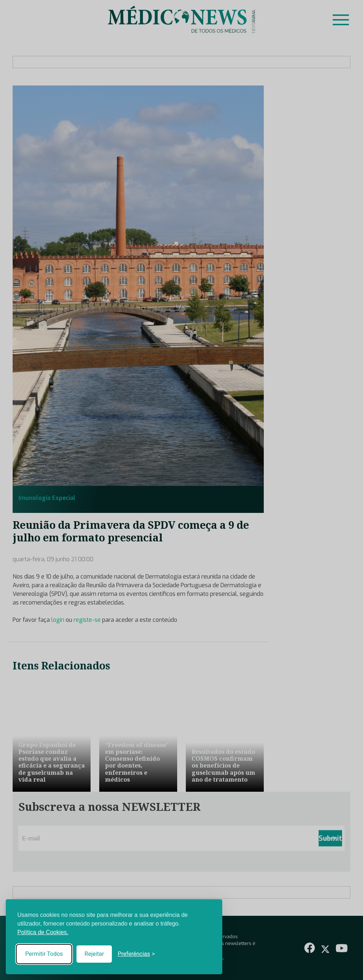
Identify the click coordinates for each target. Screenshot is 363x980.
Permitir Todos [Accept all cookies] (44, 954)
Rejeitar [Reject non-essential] (94, 954)
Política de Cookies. (43, 932)
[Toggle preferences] (136, 954)
